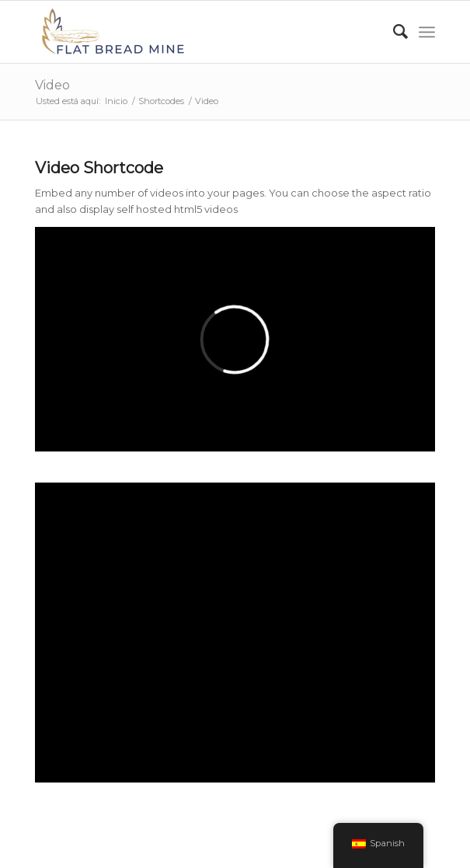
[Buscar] (393, 32)
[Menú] (427, 32)
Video (52, 85)
